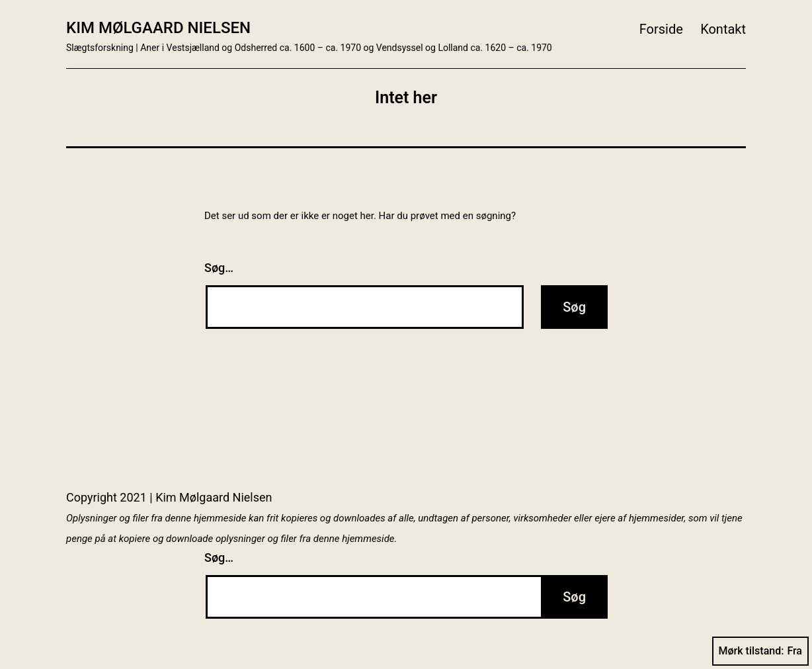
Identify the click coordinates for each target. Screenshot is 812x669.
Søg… (219, 268)
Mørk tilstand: (760, 651)
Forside (661, 29)
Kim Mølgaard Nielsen (158, 28)
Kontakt (723, 29)
